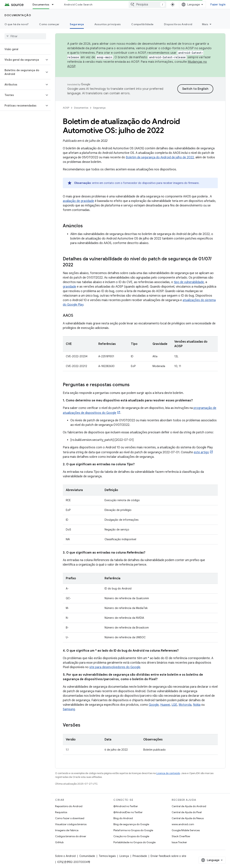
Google (154, 705)
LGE (174, 705)
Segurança (99, 108)
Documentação (18, 15)
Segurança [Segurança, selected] (77, 24)
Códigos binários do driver (71, 836)
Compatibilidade (142, 24)
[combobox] (147, 5)
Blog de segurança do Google (131, 824)
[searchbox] (25, 36)
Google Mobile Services (186, 830)
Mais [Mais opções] (205, 24)
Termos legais (107, 856)
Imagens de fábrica (67, 830)
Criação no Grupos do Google (131, 836)
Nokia (197, 705)
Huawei (165, 705)
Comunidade (87, 856)
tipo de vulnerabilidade (189, 282)
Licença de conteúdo (168, 773)
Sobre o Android (65, 856)
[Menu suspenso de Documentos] (54, 5)
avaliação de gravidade (78, 201)
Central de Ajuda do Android (189, 806)
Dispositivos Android (178, 24)
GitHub (59, 842)
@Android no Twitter (126, 806)
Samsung (69, 709)
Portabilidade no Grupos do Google (134, 842)
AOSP (66, 108)
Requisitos (61, 812)
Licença (124, 856)
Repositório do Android (69, 806)
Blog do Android (123, 818)
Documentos (81, 108)
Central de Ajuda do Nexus (188, 818)
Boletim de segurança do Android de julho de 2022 (160, 157)
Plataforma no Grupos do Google (133, 830)
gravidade (69, 287)
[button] (22, 60)
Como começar (49, 24)
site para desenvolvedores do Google (115, 667)
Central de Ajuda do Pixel (187, 812)
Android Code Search (78, 5)
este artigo (201, 452)
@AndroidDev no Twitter (128, 812)
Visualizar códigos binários (71, 824)
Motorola (185, 705)
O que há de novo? (17, 24)
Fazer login (218, 5)
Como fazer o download (70, 818)
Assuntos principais (108, 24)
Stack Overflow (181, 836)
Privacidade (140, 856)
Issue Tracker (179, 842)
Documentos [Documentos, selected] (41, 5)
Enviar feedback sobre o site (168, 856)
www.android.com (183, 824)
